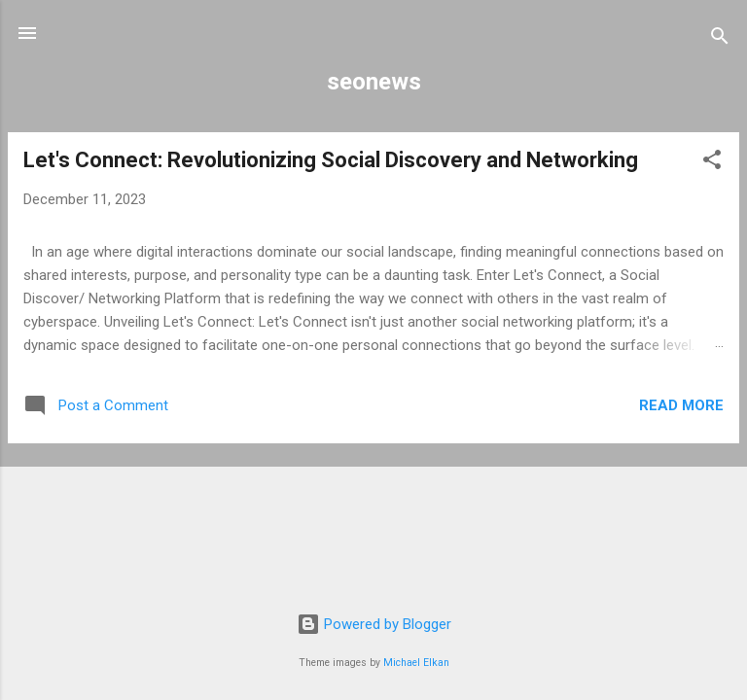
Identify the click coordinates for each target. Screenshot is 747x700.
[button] (712, 163)
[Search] (720, 39)
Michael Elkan (416, 663)
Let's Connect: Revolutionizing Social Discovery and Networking (331, 160)
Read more (681, 405)
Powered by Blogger (374, 624)
